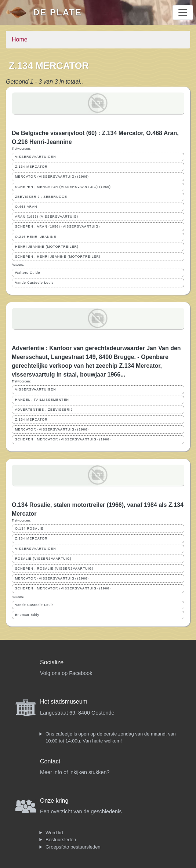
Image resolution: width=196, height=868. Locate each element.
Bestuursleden (61, 840)
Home (20, 39)
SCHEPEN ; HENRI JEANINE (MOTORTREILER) (58, 257)
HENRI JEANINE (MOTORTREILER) (47, 247)
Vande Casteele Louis (34, 283)
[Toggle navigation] (183, 12)
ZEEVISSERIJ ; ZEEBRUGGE (41, 197)
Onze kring (54, 801)
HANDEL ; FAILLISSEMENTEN (42, 400)
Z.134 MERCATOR (31, 167)
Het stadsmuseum (64, 702)
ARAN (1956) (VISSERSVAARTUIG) (47, 217)
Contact (50, 761)
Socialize (52, 662)
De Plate (57, 12)
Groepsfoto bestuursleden (73, 847)
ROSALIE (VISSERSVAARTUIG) (43, 559)
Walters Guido (28, 273)
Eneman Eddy (27, 615)
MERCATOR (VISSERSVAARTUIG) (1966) (52, 177)
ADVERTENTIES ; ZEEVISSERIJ (44, 410)
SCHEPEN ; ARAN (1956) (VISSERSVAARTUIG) (57, 226)
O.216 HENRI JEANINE (36, 237)
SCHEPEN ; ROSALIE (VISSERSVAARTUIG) (54, 569)
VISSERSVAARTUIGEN (36, 157)
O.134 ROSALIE (29, 529)
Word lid (54, 833)
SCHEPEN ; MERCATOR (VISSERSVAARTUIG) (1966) (63, 187)
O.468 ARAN (26, 207)
